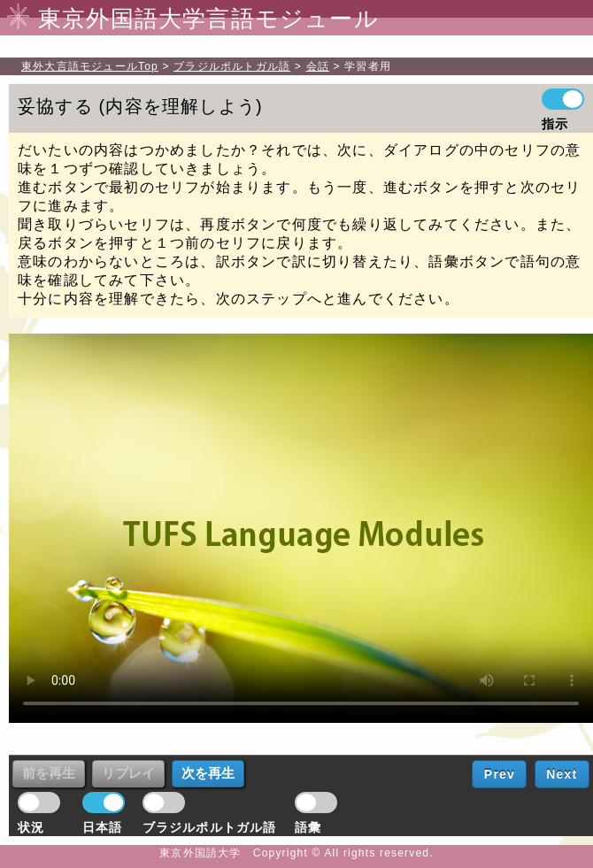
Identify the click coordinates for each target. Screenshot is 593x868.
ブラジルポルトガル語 (232, 66)
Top (90, 66)
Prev (500, 774)
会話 (318, 66)
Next (562, 774)
